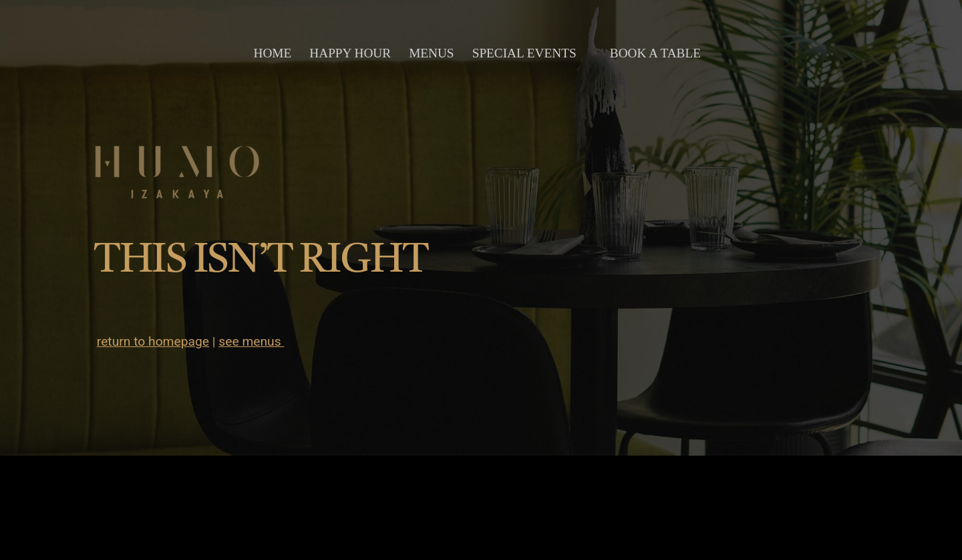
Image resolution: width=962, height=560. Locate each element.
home (273, 53)
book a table (655, 53)
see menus (251, 341)
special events (524, 53)
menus (431, 53)
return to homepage (153, 341)
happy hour (350, 53)
